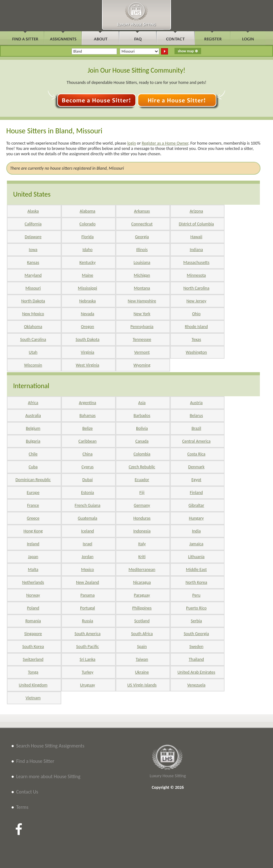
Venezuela (196, 685)
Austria (196, 403)
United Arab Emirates (196, 672)
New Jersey (196, 301)
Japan (33, 557)
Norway (33, 595)
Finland (196, 493)
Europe (33, 493)
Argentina (87, 403)
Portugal (88, 608)
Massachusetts (196, 262)
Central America (196, 441)
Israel (88, 544)
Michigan (142, 275)
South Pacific (88, 647)
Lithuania (196, 557)
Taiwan (142, 659)
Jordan (88, 557)
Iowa (33, 250)
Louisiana (142, 262)
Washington (196, 352)
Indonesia (142, 531)
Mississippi (87, 288)
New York (142, 314)
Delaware (33, 237)
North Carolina (196, 288)
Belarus (196, 416)
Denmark (196, 467)
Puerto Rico (196, 608)
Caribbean (88, 441)
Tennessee (142, 339)
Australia (33, 416)
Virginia (87, 352)
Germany (142, 505)
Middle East (197, 570)
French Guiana (88, 505)
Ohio (196, 314)
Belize (87, 428)
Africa (33, 403)
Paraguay (142, 595)
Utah (33, 352)
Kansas (33, 262)
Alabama (88, 211)
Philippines (142, 608)
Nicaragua (142, 582)
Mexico (87, 570)
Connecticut (142, 224)
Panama (88, 595)
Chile (33, 454)
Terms (22, 807)
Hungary (196, 518)
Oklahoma (33, 327)
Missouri (33, 288)
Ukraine (142, 672)
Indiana (196, 250)
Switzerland (33, 659)
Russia (88, 621)
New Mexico (33, 314)
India (196, 531)
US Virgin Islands (142, 685)
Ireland (33, 544)
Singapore (33, 634)
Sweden (196, 647)
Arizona (196, 211)
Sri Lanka (88, 659)
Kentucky (88, 262)
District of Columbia (196, 224)
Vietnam (33, 698)
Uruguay (88, 685)
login (132, 143)
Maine (88, 275)
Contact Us (27, 792)
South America (87, 634)
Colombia (142, 454)
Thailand (196, 659)
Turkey (87, 672)
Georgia (142, 237)
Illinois (142, 250)
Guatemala (88, 518)
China (88, 454)
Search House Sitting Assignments (50, 746)
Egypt (196, 480)
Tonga (33, 672)
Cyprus (87, 467)
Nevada (87, 314)
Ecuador (142, 480)
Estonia (87, 493)
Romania (33, 621)
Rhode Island (196, 327)
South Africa (142, 634)
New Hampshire (142, 301)
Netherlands (33, 582)
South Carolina (33, 339)
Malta (33, 570)
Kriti (142, 557)
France (33, 505)
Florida (87, 237)
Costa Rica (196, 454)
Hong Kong (33, 531)
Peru (196, 595)
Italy (142, 544)
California (33, 224)
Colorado (87, 224)
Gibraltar (196, 505)
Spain (142, 647)
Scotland (142, 621)
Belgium (33, 428)
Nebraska (87, 301)
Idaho (88, 250)
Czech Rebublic (142, 467)
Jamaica (196, 544)
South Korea (33, 647)
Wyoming (142, 365)
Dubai (87, 480)
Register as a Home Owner (165, 143)
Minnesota (196, 275)
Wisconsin (33, 365)
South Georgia (196, 634)
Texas (196, 339)
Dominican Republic (33, 480)
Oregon (88, 327)
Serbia (196, 621)
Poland (33, 608)
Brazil (196, 428)
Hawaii (196, 237)
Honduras (142, 518)
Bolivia (142, 428)
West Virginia (87, 365)
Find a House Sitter (35, 761)
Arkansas (142, 211)
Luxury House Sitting (168, 776)
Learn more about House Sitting (48, 776)
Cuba (33, 467)
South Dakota (88, 339)
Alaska (33, 211)
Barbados (142, 416)
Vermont (142, 352)
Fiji (142, 493)
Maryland (33, 275)
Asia (142, 403)
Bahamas (88, 416)
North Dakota (33, 301)
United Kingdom (33, 685)
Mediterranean (142, 570)
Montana (142, 288)
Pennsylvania (142, 327)
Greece (33, 518)
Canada (142, 441)
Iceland (87, 531)
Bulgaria (33, 441)
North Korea (196, 582)
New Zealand (88, 582)
